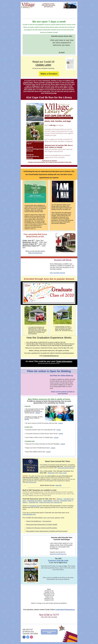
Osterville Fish (33, 502)
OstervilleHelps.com (29, 514)
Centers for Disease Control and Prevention (42, 528)
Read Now (51, 473)
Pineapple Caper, (66, 501)
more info (59, 485)
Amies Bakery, (48, 501)
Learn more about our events (49, 632)
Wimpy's (60, 499)
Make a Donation (49, 74)
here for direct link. (31, 482)
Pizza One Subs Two (46, 502)
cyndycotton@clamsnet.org (51, 356)
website (38, 413)
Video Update (63, 473)
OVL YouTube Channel (57, 273)
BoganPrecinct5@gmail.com (58, 554)
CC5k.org (35, 86)
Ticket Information (64, 361)
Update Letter (43, 65)
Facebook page (35, 506)
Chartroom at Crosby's (35, 501)
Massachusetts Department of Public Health (42, 525)
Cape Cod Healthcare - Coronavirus (39, 521)
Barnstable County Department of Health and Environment (47, 531)
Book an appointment (35, 253)
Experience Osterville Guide (58, 560)
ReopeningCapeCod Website (66, 468)
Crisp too (56, 501)
